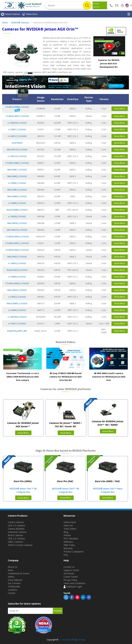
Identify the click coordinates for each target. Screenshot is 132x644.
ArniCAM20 (17, 143)
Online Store (30, 14)
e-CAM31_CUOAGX (17, 130)
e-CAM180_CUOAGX (17, 317)
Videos (11, 577)
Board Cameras (15, 535)
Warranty (68, 548)
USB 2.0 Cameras (16, 539)
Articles (67, 535)
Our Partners (14, 583)
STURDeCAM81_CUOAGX (17, 163)
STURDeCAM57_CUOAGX (17, 116)
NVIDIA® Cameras (20, 23)
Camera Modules (16, 529)
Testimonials (14, 587)
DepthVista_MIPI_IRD (17, 331)
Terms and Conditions (74, 583)
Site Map (81, 640)
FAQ (66, 555)
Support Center (71, 570)
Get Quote (69, 573)
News (11, 570)
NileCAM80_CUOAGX (17, 196)
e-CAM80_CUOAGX (17, 203)
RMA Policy (69, 545)
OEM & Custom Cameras (20, 545)
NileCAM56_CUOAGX (17, 223)
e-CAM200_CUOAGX (17, 123)
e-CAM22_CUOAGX (17, 297)
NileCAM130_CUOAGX (17, 150)
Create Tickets (71, 577)
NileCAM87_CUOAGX (17, 190)
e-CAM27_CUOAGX (17, 324)
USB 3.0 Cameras (16, 526)
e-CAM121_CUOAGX (17, 136)
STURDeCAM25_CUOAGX (17, 250)
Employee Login (73, 587)
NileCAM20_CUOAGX (17, 290)
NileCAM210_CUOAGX (17, 230)
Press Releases (15, 580)
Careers (12, 593)
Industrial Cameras (17, 532)
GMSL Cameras (15, 542)
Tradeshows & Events (19, 573)
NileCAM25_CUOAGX (17, 257)
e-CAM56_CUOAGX (17, 216)
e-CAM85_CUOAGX (17, 310)
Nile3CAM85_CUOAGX (17, 303)
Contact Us (69, 567)
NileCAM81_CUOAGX (17, 170)
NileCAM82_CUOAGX (17, 176)
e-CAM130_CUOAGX (17, 156)
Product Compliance (74, 552)
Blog (66, 532)
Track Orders (70, 529)
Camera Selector (11, 14)
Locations (13, 590)
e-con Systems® (67, 640)
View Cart (68, 526)
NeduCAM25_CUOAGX (17, 270)
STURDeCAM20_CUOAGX (17, 283)
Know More (120, 109)
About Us (12, 567)
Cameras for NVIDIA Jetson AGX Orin (50, 23)
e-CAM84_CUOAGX (17, 277)
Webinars (68, 542)
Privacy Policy (70, 580)
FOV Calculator (71, 539)
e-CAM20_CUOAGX (17, 263)
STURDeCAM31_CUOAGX (17, 243)
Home (5, 23)
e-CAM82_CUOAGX (17, 183)
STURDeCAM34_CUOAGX (17, 237)
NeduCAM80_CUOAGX (17, 210)
